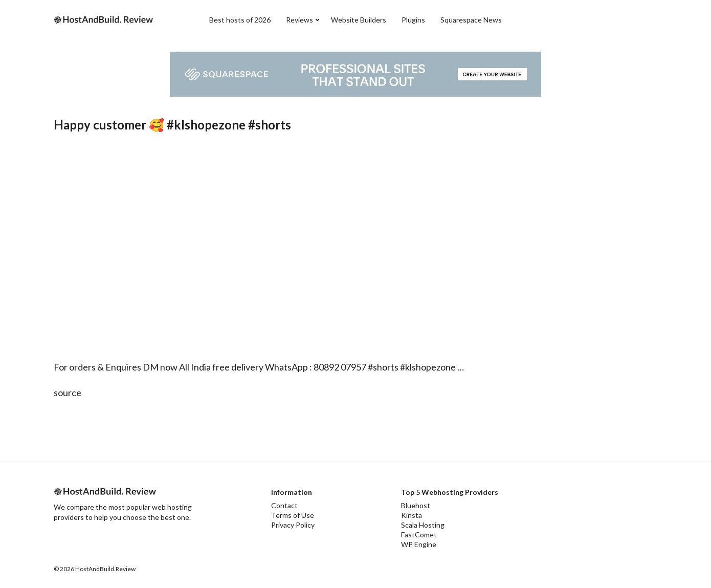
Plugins (413, 20)
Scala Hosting (423, 525)
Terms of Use (293, 515)
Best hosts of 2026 (240, 20)
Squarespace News (471, 20)
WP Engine (419, 544)
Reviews (299, 20)
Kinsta (412, 515)
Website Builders (359, 20)
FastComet (419, 535)
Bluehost (416, 505)
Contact (284, 505)
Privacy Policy (293, 525)
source (68, 393)
